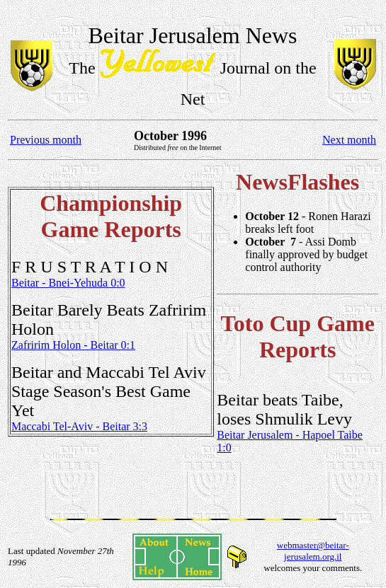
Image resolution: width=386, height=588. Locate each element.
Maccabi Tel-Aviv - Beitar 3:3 (79, 426)
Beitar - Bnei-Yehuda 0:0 (68, 283)
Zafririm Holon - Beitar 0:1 (73, 345)
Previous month (46, 140)
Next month (349, 140)
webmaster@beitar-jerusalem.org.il (313, 551)
